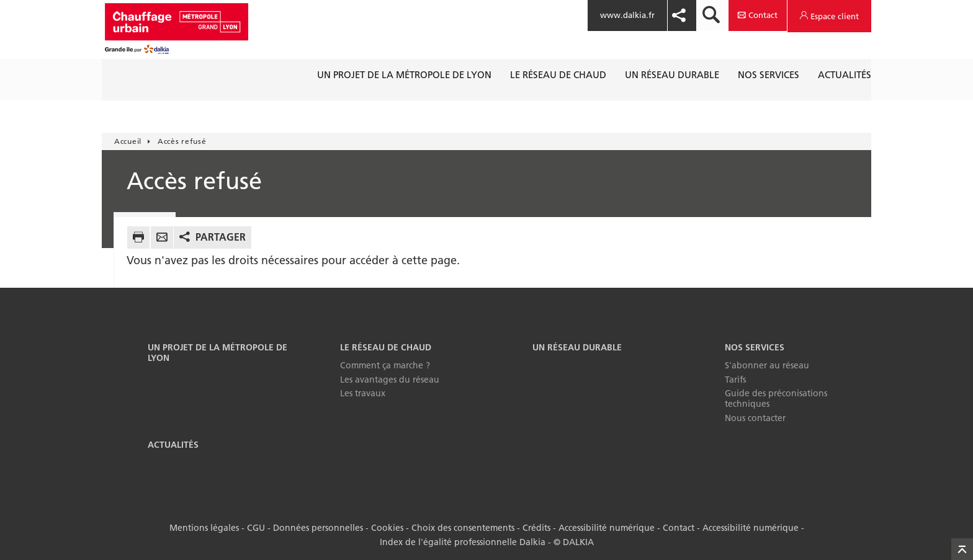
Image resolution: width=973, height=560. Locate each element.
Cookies (387, 528)
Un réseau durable (577, 347)
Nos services (755, 347)
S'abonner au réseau (767, 365)
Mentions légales (204, 528)
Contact (679, 528)
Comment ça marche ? (385, 365)
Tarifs (735, 380)
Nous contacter (755, 418)
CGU (256, 528)
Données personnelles (318, 528)
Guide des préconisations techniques (776, 398)
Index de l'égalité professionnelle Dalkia (463, 542)
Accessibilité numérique (607, 528)
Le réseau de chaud (386, 347)
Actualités (173, 445)
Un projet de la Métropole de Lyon (217, 353)
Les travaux (363, 393)
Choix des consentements (463, 528)
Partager (221, 237)
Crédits (536, 528)
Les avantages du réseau (390, 380)
